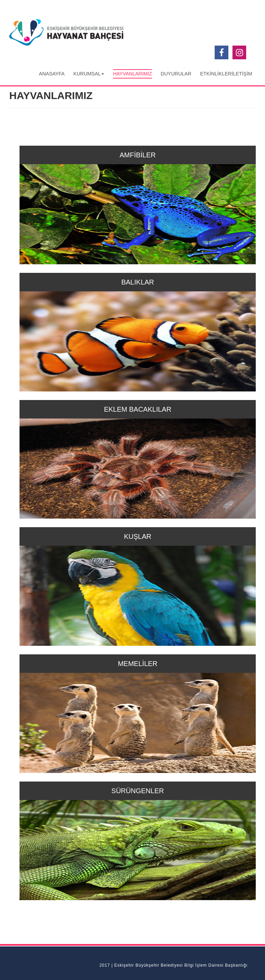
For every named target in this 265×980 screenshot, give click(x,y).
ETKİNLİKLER (216, 74)
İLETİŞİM (242, 74)
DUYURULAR (176, 74)
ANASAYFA (52, 74)
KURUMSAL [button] (89, 74)
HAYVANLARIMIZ (132, 74)
